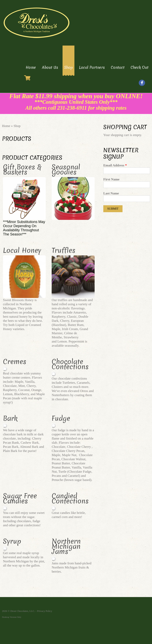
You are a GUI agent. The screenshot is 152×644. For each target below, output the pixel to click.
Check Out (140, 67)
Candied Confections (70, 498)
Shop (68, 67)
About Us (50, 67)
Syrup (12, 541)
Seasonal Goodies (66, 170)
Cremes (15, 362)
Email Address (115, 165)
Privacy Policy (45, 611)
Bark (10, 418)
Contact (118, 67)
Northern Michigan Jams (66, 546)
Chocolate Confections (70, 364)
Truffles (64, 250)
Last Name (111, 193)
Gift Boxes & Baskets (22, 170)
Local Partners (92, 67)
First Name (111, 179)
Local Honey (22, 250)
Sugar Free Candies (20, 498)
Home (31, 67)
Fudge (61, 418)
